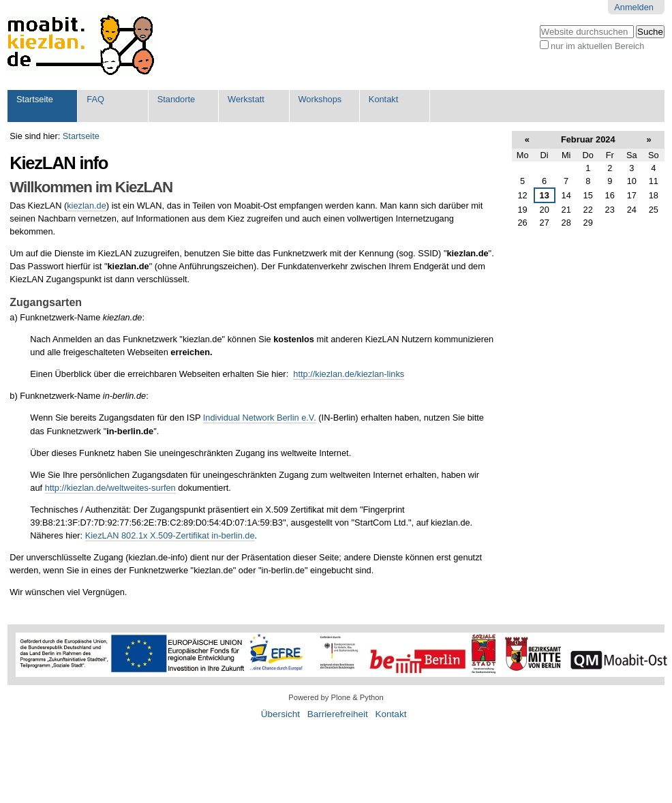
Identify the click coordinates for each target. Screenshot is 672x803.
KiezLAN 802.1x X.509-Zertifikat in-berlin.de (170, 535)
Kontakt (383, 99)
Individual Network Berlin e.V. (260, 418)
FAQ (95, 99)
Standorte (177, 99)
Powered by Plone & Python (336, 697)
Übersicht (280, 714)
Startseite (35, 99)
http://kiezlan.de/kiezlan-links (349, 374)
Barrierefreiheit (338, 714)
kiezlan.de (87, 206)
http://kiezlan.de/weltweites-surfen (110, 488)
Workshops (320, 99)
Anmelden (634, 7)
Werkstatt (246, 99)
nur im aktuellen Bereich (597, 46)
